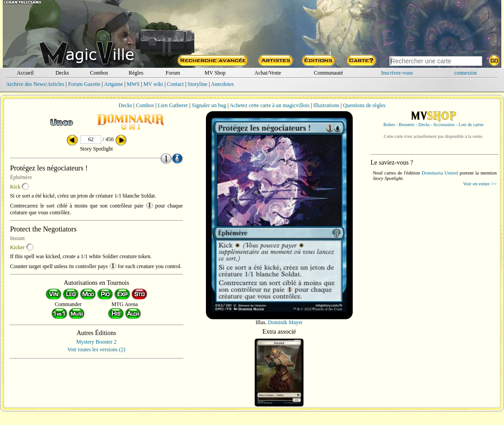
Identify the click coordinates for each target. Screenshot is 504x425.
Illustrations (326, 105)
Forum (173, 73)
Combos (99, 73)
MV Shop (215, 73)
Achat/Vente (268, 73)
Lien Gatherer (173, 105)
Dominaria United (440, 173)
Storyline (197, 84)
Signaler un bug (209, 105)
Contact (175, 84)
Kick (15, 187)
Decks (62, 73)
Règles (136, 73)
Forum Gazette (84, 84)
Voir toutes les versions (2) (96, 349)
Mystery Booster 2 (96, 342)
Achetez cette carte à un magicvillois (269, 105)
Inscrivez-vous (397, 73)
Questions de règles (364, 105)
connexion (466, 73)
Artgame (113, 84)
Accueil (25, 73)
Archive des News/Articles (35, 84)
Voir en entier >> (480, 184)
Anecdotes (222, 84)
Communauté (329, 73)
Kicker (17, 247)
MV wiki (153, 84)
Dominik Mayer (285, 322)
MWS (133, 84)
